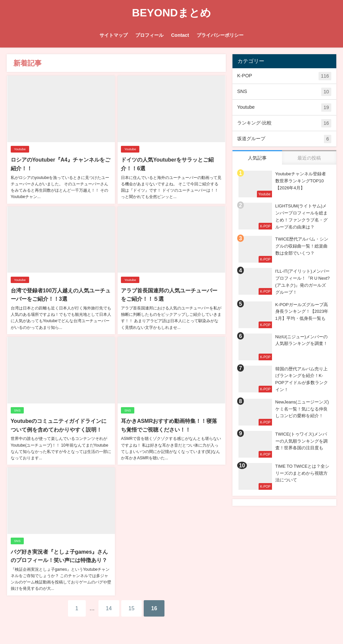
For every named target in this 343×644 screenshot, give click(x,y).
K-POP (284, 76)
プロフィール (149, 35)
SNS (17, 410)
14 (109, 608)
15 (132, 608)
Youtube (20, 149)
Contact (180, 35)
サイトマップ (114, 35)
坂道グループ (284, 139)
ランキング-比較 (284, 123)
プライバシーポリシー (220, 35)
